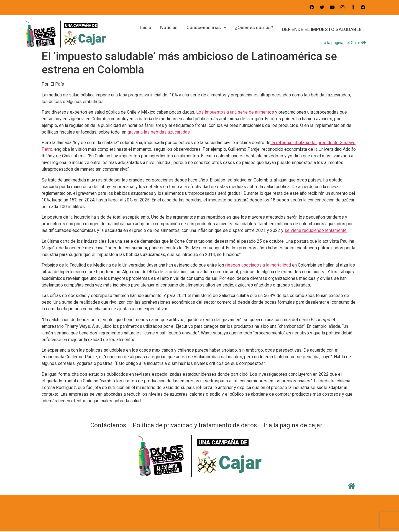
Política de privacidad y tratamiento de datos (195, 425)
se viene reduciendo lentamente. (316, 230)
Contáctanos (108, 425)
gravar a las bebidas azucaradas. (159, 132)
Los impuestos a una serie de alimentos (235, 112)
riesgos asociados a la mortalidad (258, 265)
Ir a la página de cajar (293, 425)
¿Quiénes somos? (252, 29)
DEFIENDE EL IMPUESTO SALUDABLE (321, 29)
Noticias (167, 29)
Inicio (144, 29)
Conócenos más (204, 29)
